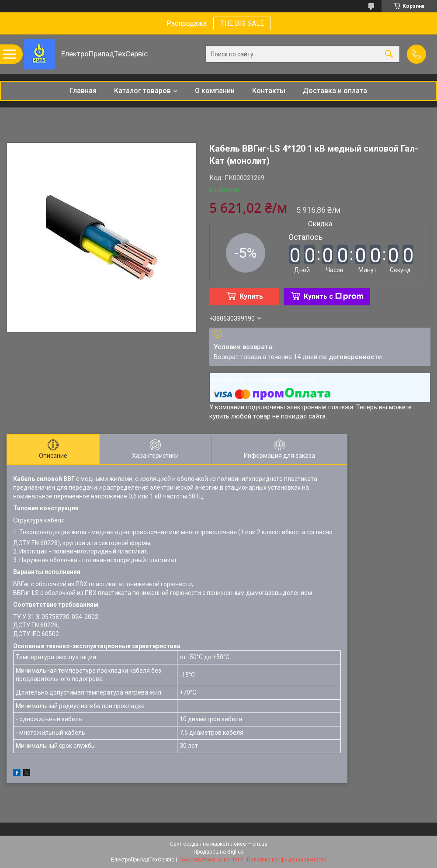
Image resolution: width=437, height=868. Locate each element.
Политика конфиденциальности (287, 860)
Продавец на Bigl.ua (219, 852)
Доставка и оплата (335, 91)
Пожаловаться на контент (211, 860)
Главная (83, 91)
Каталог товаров (142, 91)
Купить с (334, 296)
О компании (215, 91)
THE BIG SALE (242, 23)
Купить (251, 296)
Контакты (269, 91)
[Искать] (389, 54)
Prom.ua (257, 844)
